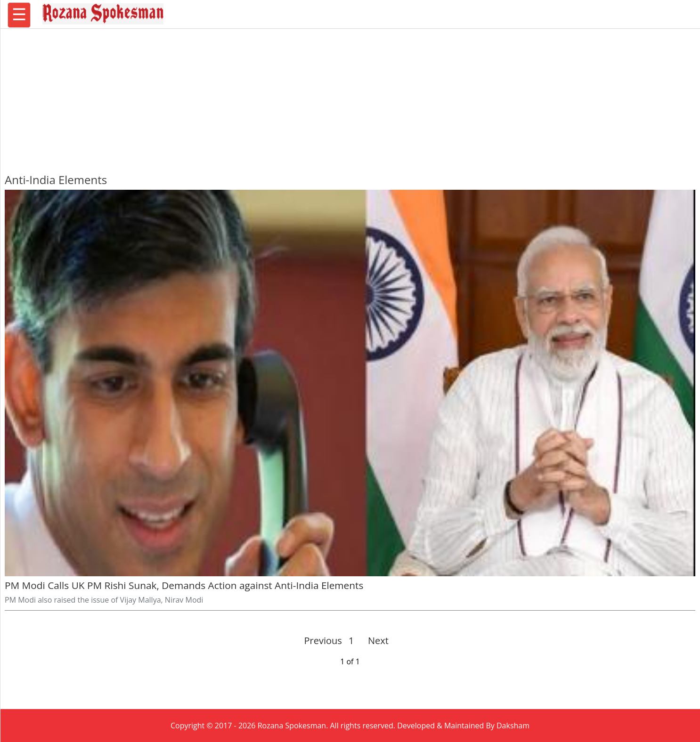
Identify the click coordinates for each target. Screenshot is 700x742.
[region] (350, 97)
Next (374, 641)
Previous (323, 641)
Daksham (513, 726)
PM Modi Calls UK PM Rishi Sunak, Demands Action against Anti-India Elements (184, 585)
